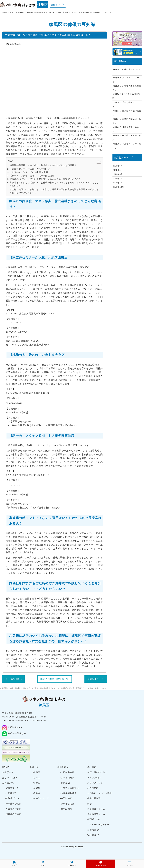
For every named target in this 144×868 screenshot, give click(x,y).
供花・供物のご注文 (97, 772)
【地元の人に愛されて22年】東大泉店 (29, 172)
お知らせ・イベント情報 (100, 793)
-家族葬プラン (12, 798)
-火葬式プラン (12, 788)
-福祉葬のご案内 (13, 814)
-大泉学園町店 (67, 777)
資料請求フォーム (96, 814)
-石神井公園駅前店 (70, 788)
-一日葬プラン (12, 793)
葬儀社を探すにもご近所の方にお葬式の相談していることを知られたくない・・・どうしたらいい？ (54, 184)
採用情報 (93, 830)
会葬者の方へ (94, 819)
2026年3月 (118, 174)
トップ (14, 863)
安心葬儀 (93, 835)
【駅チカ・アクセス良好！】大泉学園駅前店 (32, 176)
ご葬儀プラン (9, 783)
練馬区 (43, 5)
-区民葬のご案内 (13, 809)
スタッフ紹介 (94, 777)
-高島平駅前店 (67, 804)
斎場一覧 (34, 767)
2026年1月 (118, 183)
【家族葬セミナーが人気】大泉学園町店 (30, 169)
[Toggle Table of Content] (97, 161)
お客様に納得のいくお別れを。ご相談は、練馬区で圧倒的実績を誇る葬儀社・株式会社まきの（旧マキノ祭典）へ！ (54, 191)
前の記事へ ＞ (96, 679)
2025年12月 (118, 187)
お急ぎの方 (8, 772)
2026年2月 (118, 178)
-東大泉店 (65, 783)
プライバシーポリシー (98, 824)
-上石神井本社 (67, 772)
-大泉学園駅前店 (68, 793)
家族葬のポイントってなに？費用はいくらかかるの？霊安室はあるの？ (45, 179)
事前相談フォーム (96, 809)
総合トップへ (58, 5)
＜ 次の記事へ (13, 679)
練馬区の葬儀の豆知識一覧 (55, 679)
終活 (90, 804)
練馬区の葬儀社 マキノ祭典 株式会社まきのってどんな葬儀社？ (43, 165)
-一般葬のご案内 (13, 804)
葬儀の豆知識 (94, 798)
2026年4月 (118, 170)
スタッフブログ (95, 783)
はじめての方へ (10, 777)
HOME (5, 767)
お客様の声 (93, 788)
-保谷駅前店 (66, 809)
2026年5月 (118, 166)
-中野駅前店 (66, 798)
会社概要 (92, 767)
